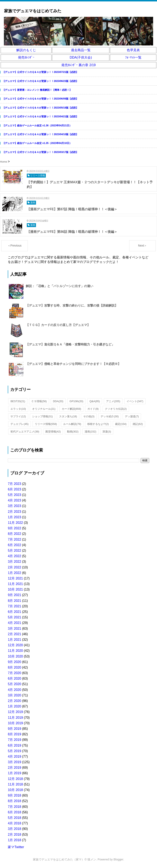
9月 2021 (14, 595)
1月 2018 (14, 840)
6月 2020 (14, 678)
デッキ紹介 (110, 416)
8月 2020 (14, 667)
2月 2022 (14, 567)
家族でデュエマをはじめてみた (33, 11)
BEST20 (18, 401)
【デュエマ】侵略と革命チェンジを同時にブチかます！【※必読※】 (73, 364)
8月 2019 (14, 734)
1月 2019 (14, 773)
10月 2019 (15, 723)
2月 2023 (14, 512)
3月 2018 (14, 829)
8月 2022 (14, 534)
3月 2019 (14, 762)
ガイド (93, 409)
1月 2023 (14, 517)
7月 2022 (14, 539)
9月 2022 (14, 528)
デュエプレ (19, 424)
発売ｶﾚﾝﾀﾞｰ (26, 57)
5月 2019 (14, 751)
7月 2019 (14, 740)
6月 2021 (14, 612)
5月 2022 (14, 551)
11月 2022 (15, 523)
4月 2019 (14, 757)
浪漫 (107, 432)
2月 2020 (14, 701)
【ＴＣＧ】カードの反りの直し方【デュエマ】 (58, 325)
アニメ (113, 401)
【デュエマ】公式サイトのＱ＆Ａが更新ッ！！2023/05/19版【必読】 (40, 108)
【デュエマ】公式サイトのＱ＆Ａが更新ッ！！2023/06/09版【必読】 (40, 99)
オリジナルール (44, 409)
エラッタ (18, 409)
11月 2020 (15, 651)
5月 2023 (14, 495)
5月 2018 (14, 818)
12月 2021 (15, 578)
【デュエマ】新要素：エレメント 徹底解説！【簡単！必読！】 (37, 90)
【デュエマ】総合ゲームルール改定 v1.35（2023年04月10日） (37, 143)
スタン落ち (68, 416)
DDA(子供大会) (81, 57)
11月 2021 (15, 584)
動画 (73, 432)
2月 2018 (14, 835)
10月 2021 (15, 589)
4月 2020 (14, 690)
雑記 (138, 424)
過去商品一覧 (81, 50)
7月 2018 (14, 807)
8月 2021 (14, 601)
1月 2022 (14, 573)
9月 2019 (14, 729)
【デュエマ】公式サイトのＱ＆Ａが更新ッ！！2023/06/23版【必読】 (40, 81)
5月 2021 (14, 617)
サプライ (18, 416)
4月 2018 (14, 823)
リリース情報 (46, 424)
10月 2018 (15, 790)
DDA (58, 401)
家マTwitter (16, 847)
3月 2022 (14, 562)
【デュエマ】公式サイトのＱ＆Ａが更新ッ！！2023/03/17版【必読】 (40, 152)
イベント (135, 401)
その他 (89, 416)
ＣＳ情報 (39, 401)
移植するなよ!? (98, 424)
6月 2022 (14, 545)
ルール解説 (72, 424)
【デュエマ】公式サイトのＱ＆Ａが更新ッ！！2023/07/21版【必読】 (40, 72)
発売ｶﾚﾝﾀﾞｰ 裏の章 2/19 (78, 65)
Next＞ (143, 246)
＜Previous (15, 246)
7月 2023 (14, 484)
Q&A (95, 401)
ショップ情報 (42, 416)
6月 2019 (14, 745)
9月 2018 (14, 795)
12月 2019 (15, 712)
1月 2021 (14, 640)
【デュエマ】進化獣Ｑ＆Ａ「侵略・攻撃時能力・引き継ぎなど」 (70, 344)
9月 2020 (14, 662)
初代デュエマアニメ (25, 432)
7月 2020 (14, 673)
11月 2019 (15, 718)
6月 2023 (14, 489)
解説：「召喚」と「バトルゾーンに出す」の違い (59, 286)
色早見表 (133, 50)
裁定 (121, 424)
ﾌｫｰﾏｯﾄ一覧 (133, 57)
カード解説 (71, 409)
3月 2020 (14, 695)
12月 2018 (15, 779)
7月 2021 (14, 606)
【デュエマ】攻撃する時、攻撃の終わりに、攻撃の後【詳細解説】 (72, 305)
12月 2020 (15, 645)
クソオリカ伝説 (116, 409)
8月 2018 (14, 801)
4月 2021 (14, 623)
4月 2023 (14, 500)
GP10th (76, 401)
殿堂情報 (53, 432)
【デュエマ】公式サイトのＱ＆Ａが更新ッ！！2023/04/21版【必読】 (40, 117)
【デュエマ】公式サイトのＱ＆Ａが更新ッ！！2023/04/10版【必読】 (40, 134)
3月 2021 (14, 629)
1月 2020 (14, 706)
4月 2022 (14, 556)
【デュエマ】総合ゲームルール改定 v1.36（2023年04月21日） (37, 126)
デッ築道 (132, 416)
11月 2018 (15, 784)
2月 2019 (14, 768)
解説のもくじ (26, 50)
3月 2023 (14, 506)
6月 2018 (14, 812)
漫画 (90, 432)
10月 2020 (15, 656)
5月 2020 (14, 684)
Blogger (118, 859)
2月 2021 (14, 634)
